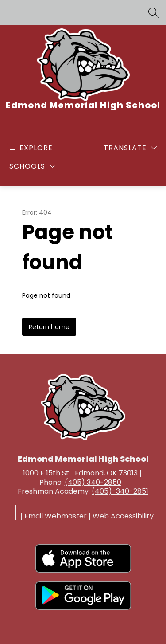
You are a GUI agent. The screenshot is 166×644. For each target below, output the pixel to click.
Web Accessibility (123, 516)
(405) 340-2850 (93, 482)
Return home (49, 327)
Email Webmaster (56, 516)
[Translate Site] (130, 148)
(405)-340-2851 (120, 491)
